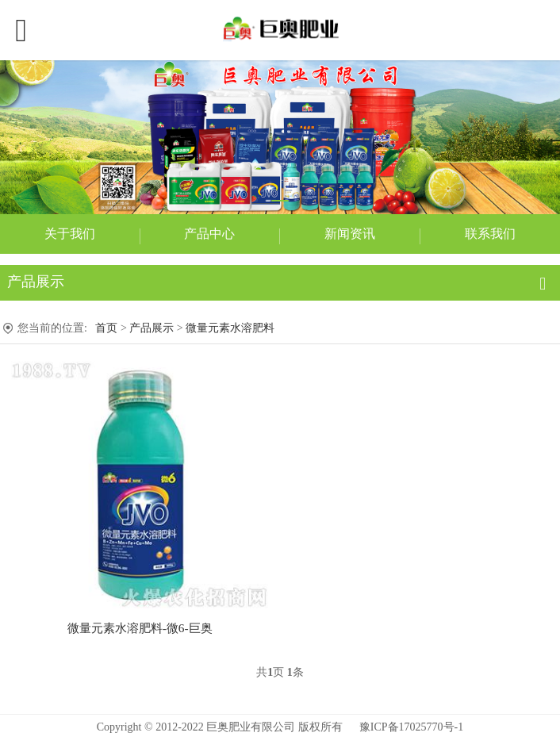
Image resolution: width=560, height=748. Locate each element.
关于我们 (70, 234)
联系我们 (490, 234)
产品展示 (152, 328)
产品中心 (209, 234)
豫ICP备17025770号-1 (411, 727)
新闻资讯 (350, 234)
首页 (106, 328)
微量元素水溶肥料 (230, 328)
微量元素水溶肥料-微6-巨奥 (140, 628)
